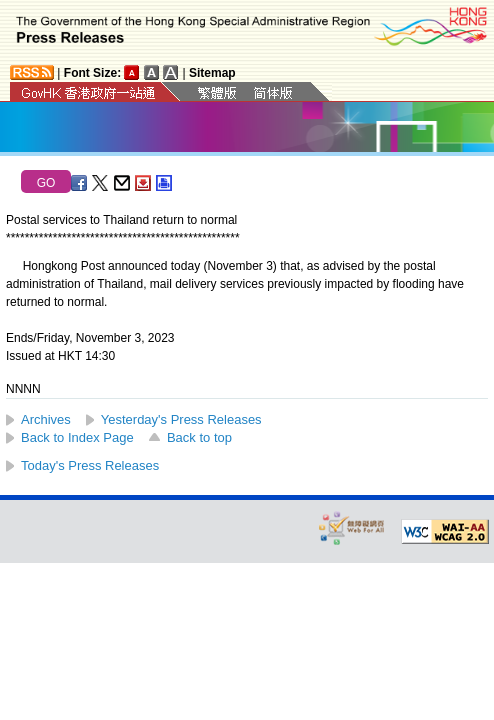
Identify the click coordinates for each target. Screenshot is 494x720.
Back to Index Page (77, 437)
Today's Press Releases (90, 465)
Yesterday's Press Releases (181, 419)
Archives (46, 419)
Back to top (199, 437)
